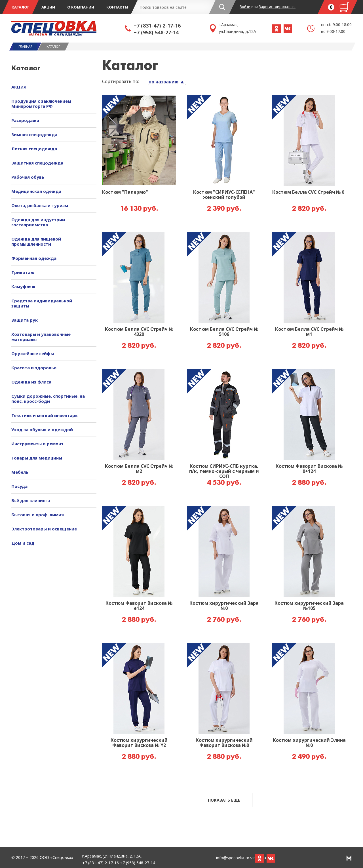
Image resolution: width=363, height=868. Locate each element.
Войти (245, 7)
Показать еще (224, 800)
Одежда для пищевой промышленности (36, 241)
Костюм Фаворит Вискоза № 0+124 (309, 469)
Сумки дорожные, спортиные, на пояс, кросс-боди (48, 399)
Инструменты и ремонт (37, 444)
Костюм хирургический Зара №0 (224, 606)
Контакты (117, 7)
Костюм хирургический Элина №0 (309, 743)
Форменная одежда (34, 258)
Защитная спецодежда (37, 163)
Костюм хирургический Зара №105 (309, 606)
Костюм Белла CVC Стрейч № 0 (308, 192)
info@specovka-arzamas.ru (241, 858)
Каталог (20, 7)
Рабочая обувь (28, 177)
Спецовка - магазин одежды (68, 28)
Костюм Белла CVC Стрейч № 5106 (224, 332)
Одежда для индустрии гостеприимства (38, 222)
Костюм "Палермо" (125, 192)
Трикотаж (23, 272)
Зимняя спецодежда (34, 134)
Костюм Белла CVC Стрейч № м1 (309, 332)
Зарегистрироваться (277, 7)
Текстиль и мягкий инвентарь (45, 415)
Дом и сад (23, 543)
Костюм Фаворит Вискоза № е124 (139, 606)
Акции (48, 7)
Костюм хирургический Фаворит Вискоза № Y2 (139, 743)
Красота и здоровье (34, 368)
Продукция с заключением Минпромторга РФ (41, 104)
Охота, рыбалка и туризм (40, 205)
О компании (81, 7)
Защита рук (25, 320)
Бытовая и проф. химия (38, 515)
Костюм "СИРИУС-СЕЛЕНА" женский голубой (224, 195)
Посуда (19, 486)
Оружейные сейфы (33, 353)
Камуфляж (23, 286)
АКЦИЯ (19, 87)
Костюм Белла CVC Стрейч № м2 (139, 469)
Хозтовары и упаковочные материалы (41, 337)
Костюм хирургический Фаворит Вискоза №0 (224, 743)
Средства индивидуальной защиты (42, 303)
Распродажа (25, 120)
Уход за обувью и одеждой (42, 429)
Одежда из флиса (31, 382)
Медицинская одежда (36, 191)
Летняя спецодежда (34, 149)
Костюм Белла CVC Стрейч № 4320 (139, 332)
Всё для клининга (31, 500)
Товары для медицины (37, 458)
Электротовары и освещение (44, 529)
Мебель (20, 472)
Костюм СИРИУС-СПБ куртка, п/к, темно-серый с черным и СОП (224, 471)
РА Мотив (349, 858)
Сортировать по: (121, 81)
